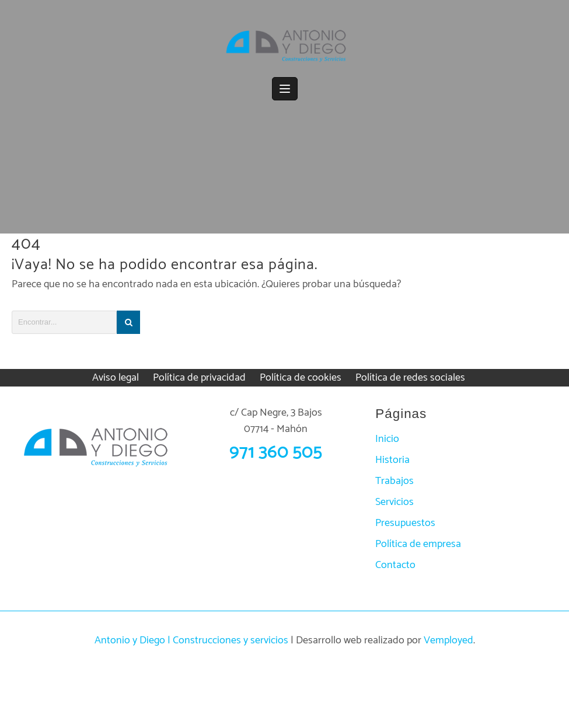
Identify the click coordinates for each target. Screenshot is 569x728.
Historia (392, 460)
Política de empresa (418, 544)
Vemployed (448, 640)
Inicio (387, 439)
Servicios (395, 502)
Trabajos (395, 481)
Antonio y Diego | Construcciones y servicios (191, 640)
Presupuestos (405, 523)
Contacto (395, 565)
